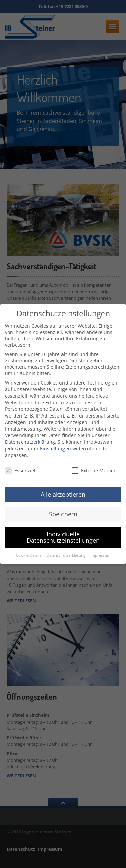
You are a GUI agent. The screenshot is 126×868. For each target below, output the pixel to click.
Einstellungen (55, 449)
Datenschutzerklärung (30, 442)
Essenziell (21, 471)
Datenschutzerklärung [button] (67, 555)
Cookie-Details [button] (29, 555)
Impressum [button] (100, 555)
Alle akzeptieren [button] (63, 494)
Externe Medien (94, 471)
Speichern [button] (63, 514)
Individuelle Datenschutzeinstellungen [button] (63, 537)
